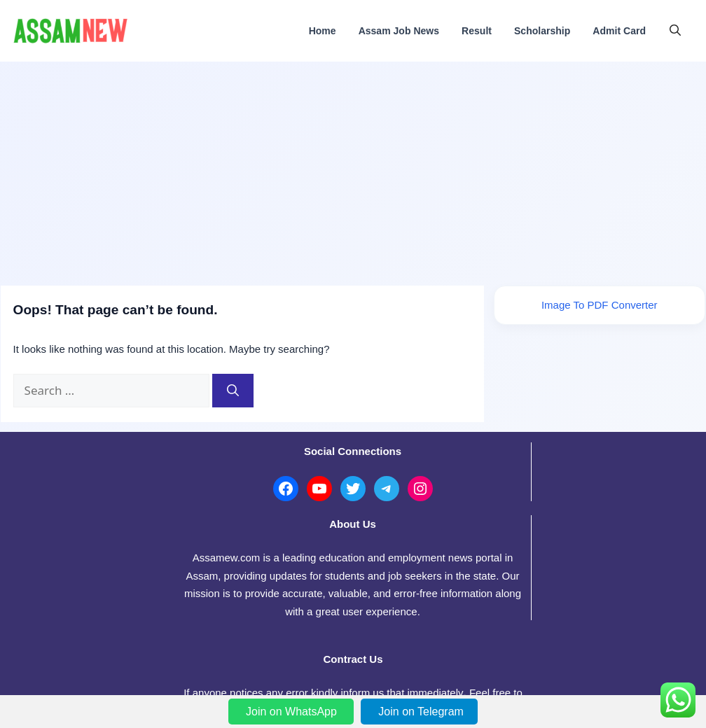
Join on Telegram (421, 712)
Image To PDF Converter (600, 308)
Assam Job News (399, 31)
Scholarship (542, 31)
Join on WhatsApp (293, 712)
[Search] (232, 389)
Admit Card (619, 31)
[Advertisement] (353, 167)
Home (323, 31)
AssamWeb (328, 692)
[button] (675, 31)
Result (477, 31)
